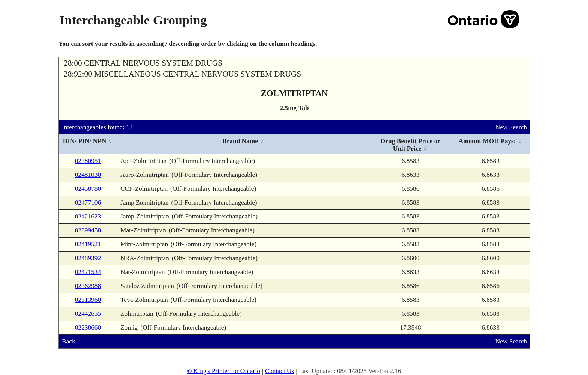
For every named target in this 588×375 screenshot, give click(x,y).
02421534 (88, 272)
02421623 (88, 216)
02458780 (88, 189)
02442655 (88, 314)
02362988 (88, 286)
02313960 (88, 300)
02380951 (88, 161)
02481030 (88, 175)
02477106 (88, 203)
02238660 (88, 328)
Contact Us (280, 371)
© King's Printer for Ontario (223, 371)
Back (69, 341)
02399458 (88, 230)
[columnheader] (88, 144)
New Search (511, 127)
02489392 (88, 258)
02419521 (88, 244)
